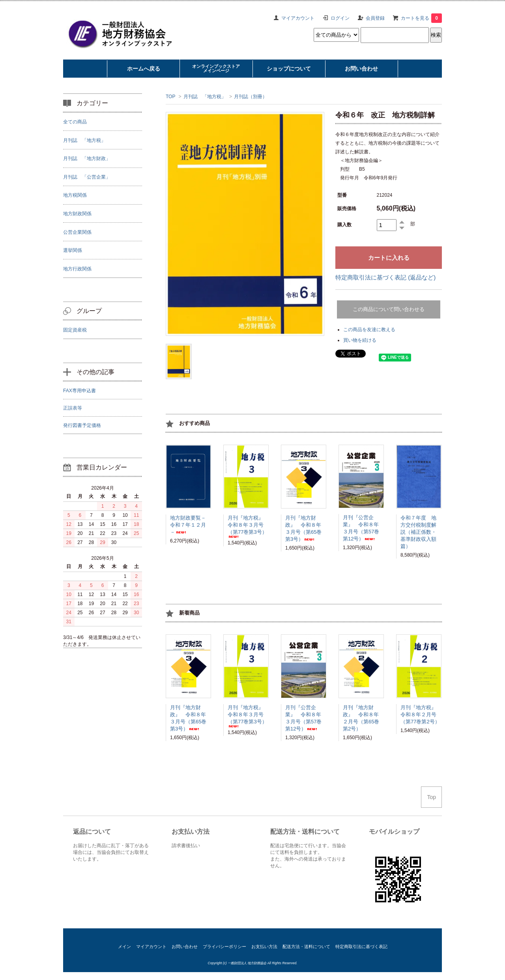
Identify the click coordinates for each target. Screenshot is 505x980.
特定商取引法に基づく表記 (361, 946)
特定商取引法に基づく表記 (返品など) (385, 277)
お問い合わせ (185, 946)
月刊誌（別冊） (251, 97)
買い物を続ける (360, 340)
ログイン (340, 18)
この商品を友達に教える (369, 330)
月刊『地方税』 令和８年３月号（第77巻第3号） (248, 526)
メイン (124, 946)
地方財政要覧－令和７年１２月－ (188, 525)
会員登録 (375, 18)
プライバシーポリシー (224, 946)
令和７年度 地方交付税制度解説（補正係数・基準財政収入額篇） (418, 532)
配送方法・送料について (306, 946)
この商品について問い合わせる (389, 309)
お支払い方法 (264, 946)
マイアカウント (298, 18)
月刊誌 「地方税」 (205, 97)
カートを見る (421, 18)
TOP (170, 97)
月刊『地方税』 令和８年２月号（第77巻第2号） (421, 715)
